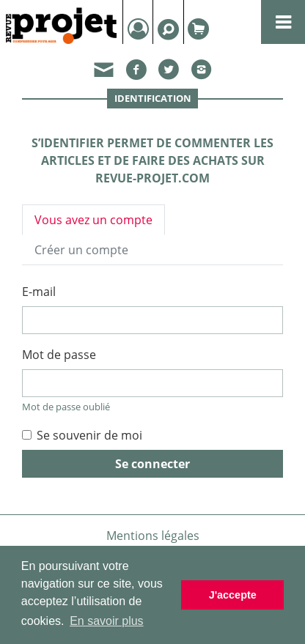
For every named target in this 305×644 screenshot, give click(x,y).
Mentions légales (153, 536)
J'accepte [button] (233, 595)
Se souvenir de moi (89, 435)
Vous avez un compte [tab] (93, 220)
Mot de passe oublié (66, 407)
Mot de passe (59, 355)
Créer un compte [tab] (81, 250)
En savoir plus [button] (107, 621)
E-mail (39, 292)
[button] (105, 73)
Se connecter (152, 464)
